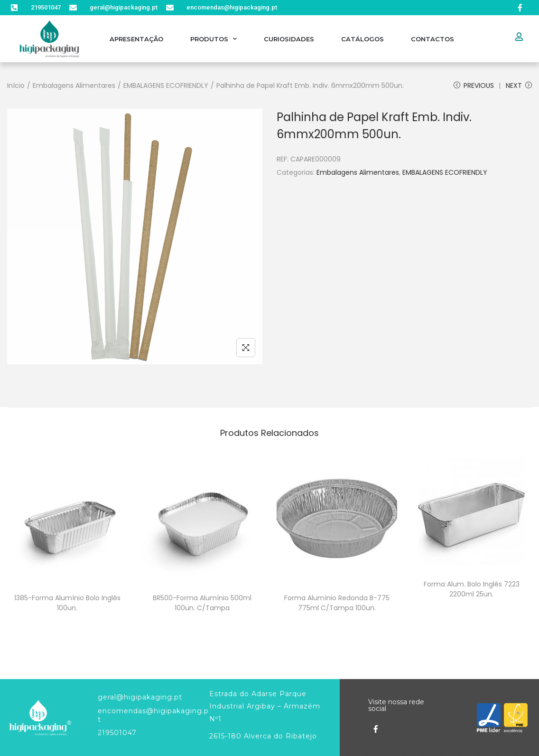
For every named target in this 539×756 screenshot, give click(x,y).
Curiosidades (289, 39)
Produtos (214, 39)
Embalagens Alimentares (74, 85)
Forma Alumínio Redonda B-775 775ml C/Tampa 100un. (337, 603)
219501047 (117, 733)
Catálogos (362, 39)
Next (519, 85)
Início (16, 85)
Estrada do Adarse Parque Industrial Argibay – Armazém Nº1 (265, 706)
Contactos (432, 39)
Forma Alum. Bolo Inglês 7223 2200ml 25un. (472, 589)
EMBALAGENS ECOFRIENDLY (166, 85)
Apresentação (136, 39)
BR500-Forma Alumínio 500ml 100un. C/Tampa (202, 603)
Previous (474, 85)
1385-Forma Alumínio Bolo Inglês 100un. (67, 603)
